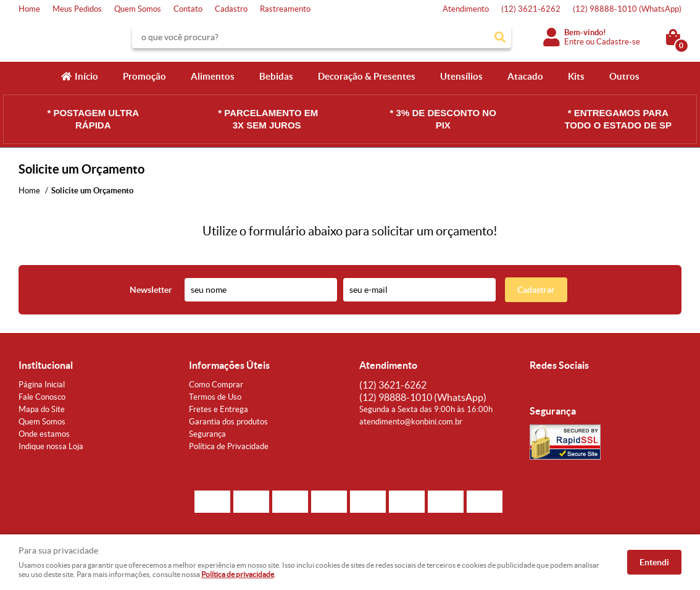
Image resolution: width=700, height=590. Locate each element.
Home (29, 9)
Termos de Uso (215, 397)
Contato (188, 9)
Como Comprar (216, 385)
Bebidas (276, 76)
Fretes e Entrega (219, 409)
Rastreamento (285, 9)
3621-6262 (531, 9)
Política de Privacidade (229, 446)
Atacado (525, 76)
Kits (576, 76)
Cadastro (231, 9)
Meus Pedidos (77, 9)
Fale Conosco (42, 397)
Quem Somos (138, 9)
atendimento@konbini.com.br (411, 422)
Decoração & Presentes (367, 76)
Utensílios (461, 76)
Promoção (144, 76)
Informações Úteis (229, 365)
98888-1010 (627, 9)
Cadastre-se (618, 42)
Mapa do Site (42, 409)
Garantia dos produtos (228, 422)
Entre (574, 42)
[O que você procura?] (500, 37)
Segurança (207, 434)
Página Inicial (42, 385)
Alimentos (213, 76)
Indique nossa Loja (51, 446)
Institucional (46, 365)
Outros (624, 76)
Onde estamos (44, 434)
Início (86, 76)
